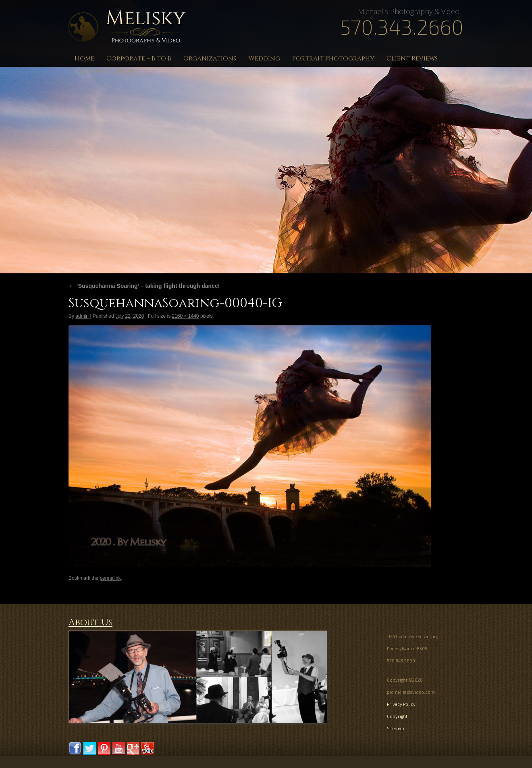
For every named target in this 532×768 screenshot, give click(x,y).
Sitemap (396, 728)
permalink (110, 578)
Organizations (210, 58)
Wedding (264, 58)
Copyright (397, 716)
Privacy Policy (401, 704)
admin (82, 316)
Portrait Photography (333, 58)
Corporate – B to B (139, 58)
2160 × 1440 (185, 316)
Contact (90, 71)
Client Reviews (412, 58)
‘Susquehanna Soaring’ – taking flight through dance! (144, 286)
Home (84, 58)
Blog (127, 71)
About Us (90, 623)
